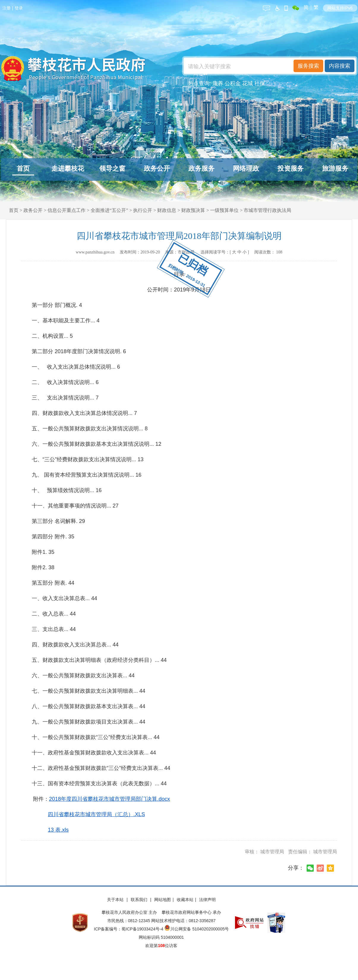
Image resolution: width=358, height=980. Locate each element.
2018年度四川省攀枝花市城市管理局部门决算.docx (109, 799)
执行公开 (143, 210)
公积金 (233, 83)
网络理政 (246, 168)
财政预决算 (193, 210)
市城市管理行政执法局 (267, 210)
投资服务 (291, 168)
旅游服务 (335, 168)
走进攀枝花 (68, 168)
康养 (218, 83)
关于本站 (116, 900)
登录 (19, 8)
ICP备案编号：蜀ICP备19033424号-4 (129, 929)
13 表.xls (58, 830)
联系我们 (140, 900)
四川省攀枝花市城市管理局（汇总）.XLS (96, 814)
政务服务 (201, 168)
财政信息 (167, 210)
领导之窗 (112, 168)
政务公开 (157, 168)
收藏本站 (185, 900)
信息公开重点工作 (67, 210)
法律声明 (207, 900)
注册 (7, 8)
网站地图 (163, 900)
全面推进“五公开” (109, 210)
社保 (260, 83)
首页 (23, 168)
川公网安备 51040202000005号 (197, 929)
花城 (247, 83)
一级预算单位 (224, 210)
